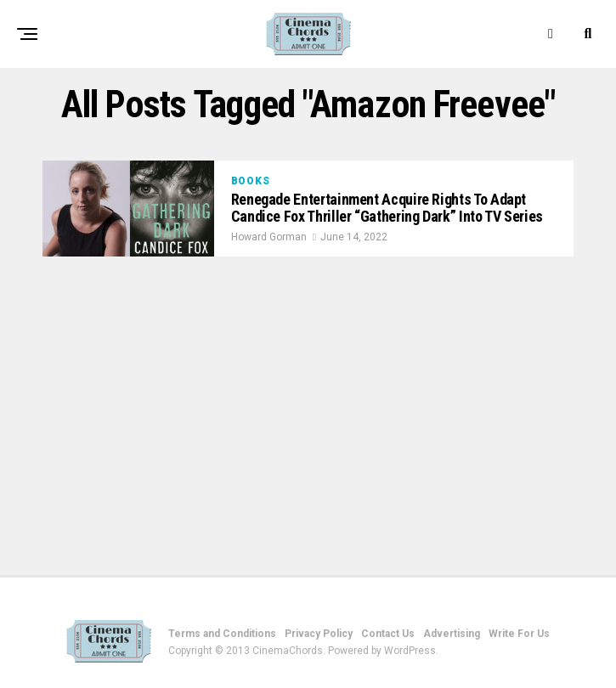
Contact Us (388, 634)
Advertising (452, 634)
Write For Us (519, 634)
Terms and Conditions (222, 634)
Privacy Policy (319, 634)
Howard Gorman (269, 237)
